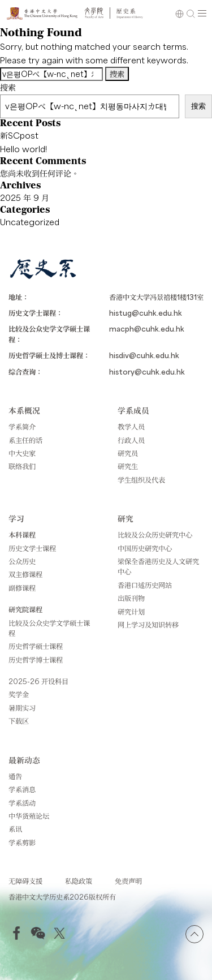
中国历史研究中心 (145, 548)
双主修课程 (25, 574)
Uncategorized (30, 222)
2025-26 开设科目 (38, 681)
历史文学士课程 (32, 548)
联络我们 (22, 466)
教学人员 (131, 427)
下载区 (19, 721)
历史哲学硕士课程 (36, 646)
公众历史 (22, 561)
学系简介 (22, 427)
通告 (15, 776)
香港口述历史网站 (145, 585)
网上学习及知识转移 (148, 625)
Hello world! (23, 149)
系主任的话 (25, 440)
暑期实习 (22, 708)
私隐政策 (79, 881)
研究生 (128, 466)
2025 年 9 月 (25, 197)
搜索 (8, 87)
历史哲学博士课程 (36, 660)
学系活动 (22, 803)
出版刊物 (131, 598)
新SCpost (19, 135)
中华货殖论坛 (29, 816)
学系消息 (22, 789)
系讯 (15, 829)
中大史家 (22, 453)
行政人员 (131, 440)
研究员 (128, 453)
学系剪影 (22, 843)
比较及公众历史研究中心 (155, 535)
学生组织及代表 (141, 480)
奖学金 (19, 694)
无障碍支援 (25, 881)
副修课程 (22, 588)
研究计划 (131, 612)
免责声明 (128, 881)
